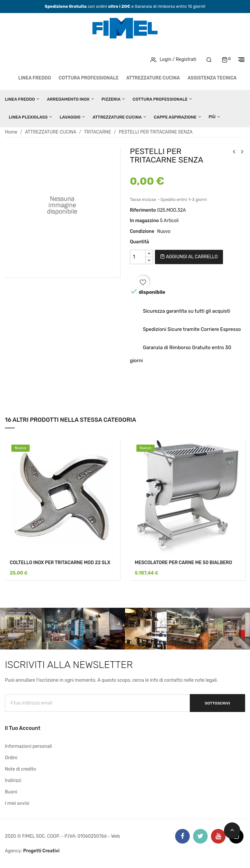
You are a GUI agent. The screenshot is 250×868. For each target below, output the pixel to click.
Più (212, 117)
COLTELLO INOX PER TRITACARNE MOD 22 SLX (60, 563)
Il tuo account (23, 728)
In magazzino (144, 221)
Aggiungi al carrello (189, 257)
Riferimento (143, 210)
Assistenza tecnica (212, 78)
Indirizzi (13, 781)
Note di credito (21, 769)
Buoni (11, 792)
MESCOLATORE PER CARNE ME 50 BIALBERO (183, 563)
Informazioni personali (28, 746)
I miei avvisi (17, 803)
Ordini (11, 758)
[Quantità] (138, 257)
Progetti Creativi (41, 851)
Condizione (142, 231)
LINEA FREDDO (35, 78)
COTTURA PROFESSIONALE (89, 78)
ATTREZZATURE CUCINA (153, 78)
